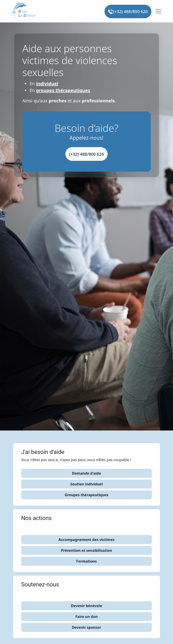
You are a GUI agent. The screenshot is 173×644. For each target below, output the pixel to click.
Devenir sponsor (86, 627)
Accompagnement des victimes (87, 540)
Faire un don (86, 617)
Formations (86, 561)
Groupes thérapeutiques (86, 495)
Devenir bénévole (87, 606)
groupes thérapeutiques (63, 90)
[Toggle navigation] (158, 11)
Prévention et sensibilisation (86, 550)
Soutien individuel (86, 484)
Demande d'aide (86, 473)
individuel (47, 84)
